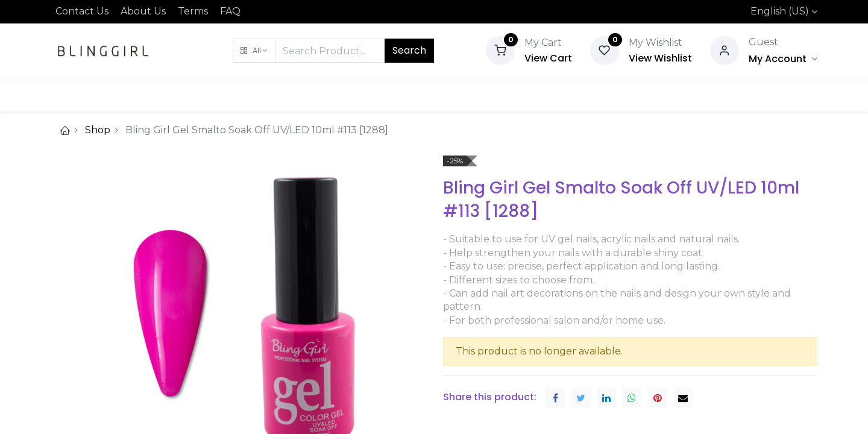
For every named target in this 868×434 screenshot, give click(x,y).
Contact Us (82, 11)
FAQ (230, 11)
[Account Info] (783, 59)
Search (409, 50)
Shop (98, 130)
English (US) (780, 11)
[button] (254, 51)
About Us (143, 11)
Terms (193, 11)
